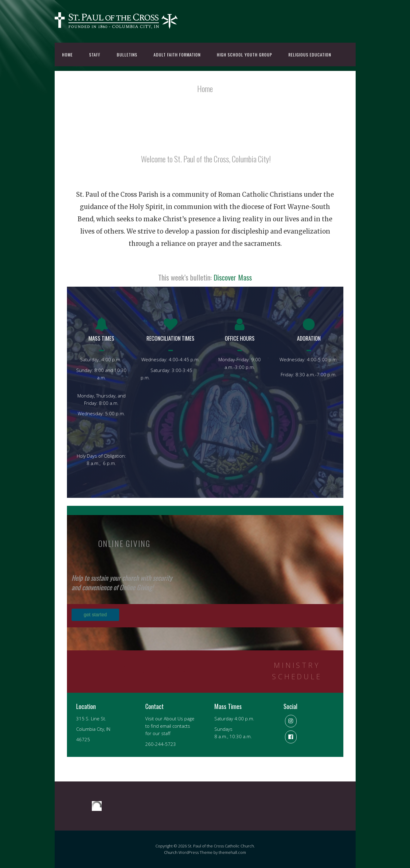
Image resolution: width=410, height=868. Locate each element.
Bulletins (127, 54)
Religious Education (310, 54)
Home (67, 54)
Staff (95, 54)
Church (171, 852)
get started (96, 615)
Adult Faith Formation (177, 54)
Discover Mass (233, 277)
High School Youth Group (244, 54)
